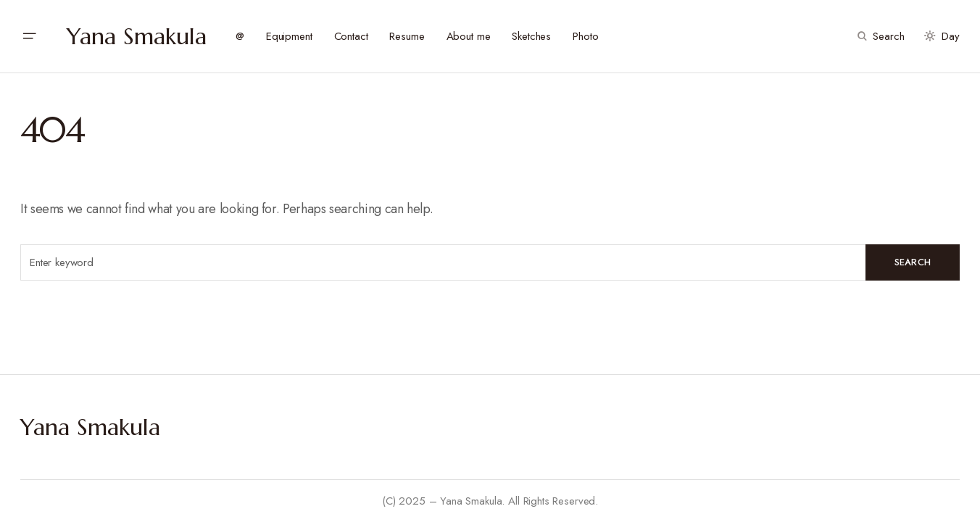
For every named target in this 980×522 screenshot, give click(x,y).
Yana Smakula (137, 36)
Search (913, 262)
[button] (29, 36)
